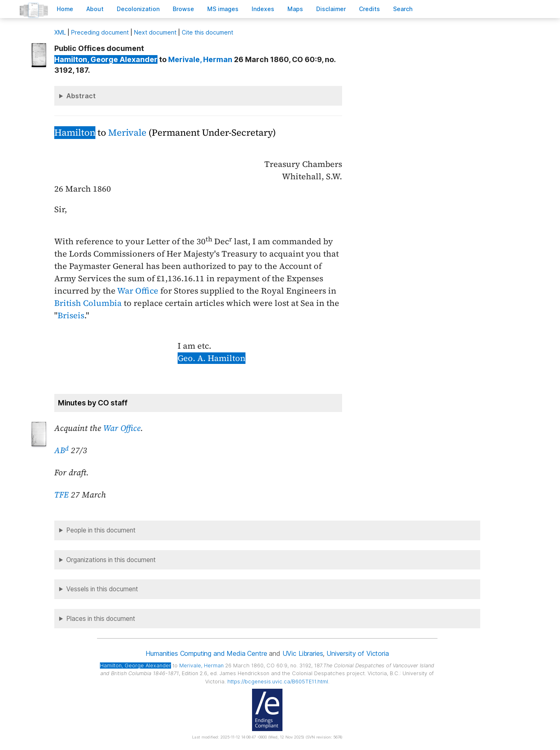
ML (60, 32)
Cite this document (207, 32)
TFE (61, 495)
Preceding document (100, 32)
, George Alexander (106, 59)
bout (95, 9)
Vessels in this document (102, 589)
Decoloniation (138, 9)
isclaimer (331, 9)
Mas (295, 9)
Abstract (81, 96)
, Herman (200, 59)
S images (223, 9)
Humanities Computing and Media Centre (206, 653)
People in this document (101, 530)
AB (61, 450)
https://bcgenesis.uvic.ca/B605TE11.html (278, 682)
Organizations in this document (111, 560)
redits (369, 9)
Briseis (71, 315)
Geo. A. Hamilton (212, 358)
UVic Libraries (303, 653)
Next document (155, 32)
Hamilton (75, 133)
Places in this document (101, 619)
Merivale (127, 133)
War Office (138, 291)
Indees (263, 9)
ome (65, 9)
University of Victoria (358, 653)
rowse (183, 9)
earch (403, 9)
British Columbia (88, 303)
